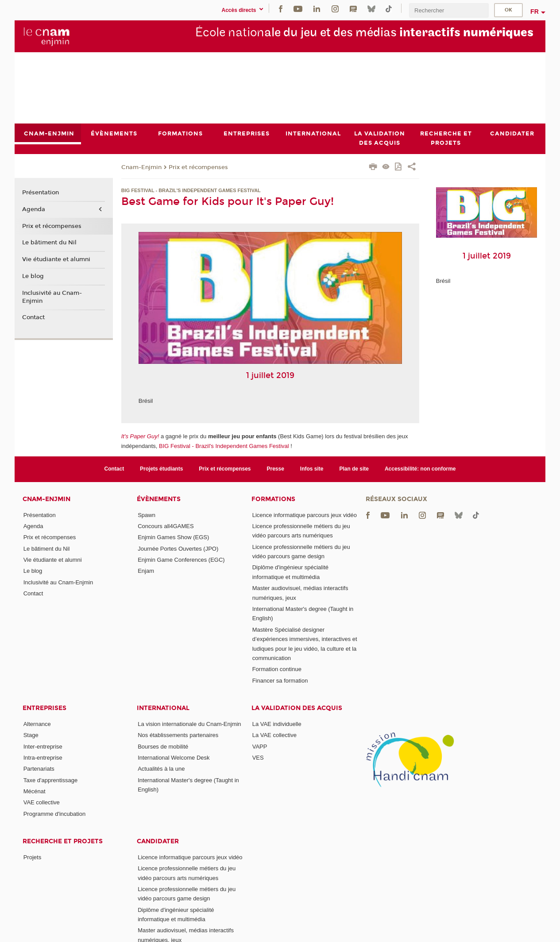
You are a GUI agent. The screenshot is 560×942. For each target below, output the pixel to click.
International (163, 708)
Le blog (33, 276)
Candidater (158, 841)
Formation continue (277, 669)
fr (535, 12)
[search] (449, 10)
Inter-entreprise (43, 747)
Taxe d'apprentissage (50, 780)
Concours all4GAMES (166, 526)
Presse (276, 469)
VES (258, 758)
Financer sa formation (280, 681)
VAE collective (42, 802)
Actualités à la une (161, 769)
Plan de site (354, 469)
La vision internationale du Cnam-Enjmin (189, 724)
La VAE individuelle (277, 724)
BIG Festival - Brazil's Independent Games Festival (224, 446)
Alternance (37, 724)
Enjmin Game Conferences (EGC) (181, 560)
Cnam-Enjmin (141, 167)
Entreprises (44, 708)
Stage (31, 735)
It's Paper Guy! (140, 437)
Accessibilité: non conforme (420, 469)
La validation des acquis (297, 708)
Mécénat (35, 791)
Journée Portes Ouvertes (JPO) (178, 549)
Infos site (312, 469)
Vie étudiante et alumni (56, 259)
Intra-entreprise (43, 758)
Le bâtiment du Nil (49, 243)
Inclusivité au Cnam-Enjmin (52, 297)
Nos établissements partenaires (178, 735)
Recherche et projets (63, 841)
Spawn (147, 515)
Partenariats (39, 769)
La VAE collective (274, 735)
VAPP (260, 747)
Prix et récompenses (198, 167)
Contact (33, 318)
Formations (273, 499)
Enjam (146, 571)
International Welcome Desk (174, 758)
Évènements (159, 499)
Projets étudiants (161, 469)
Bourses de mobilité (163, 747)
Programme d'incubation (55, 814)
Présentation (41, 193)
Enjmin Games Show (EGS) (173, 537)
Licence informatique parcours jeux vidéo (305, 515)
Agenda (34, 209)
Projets (32, 857)
